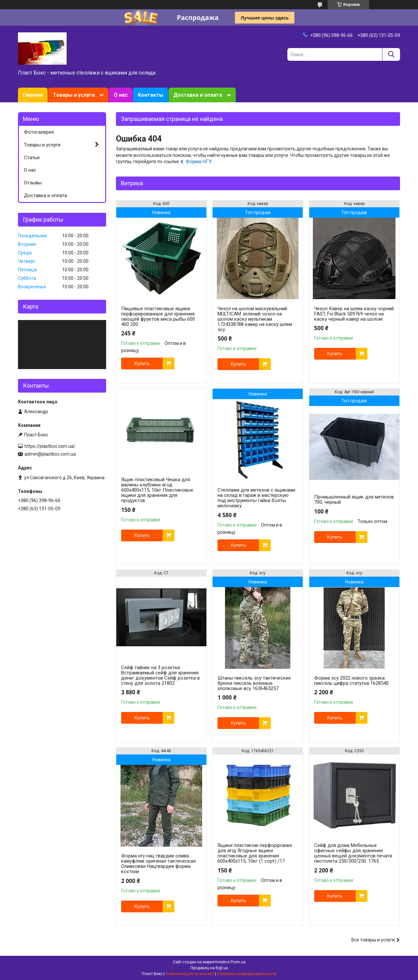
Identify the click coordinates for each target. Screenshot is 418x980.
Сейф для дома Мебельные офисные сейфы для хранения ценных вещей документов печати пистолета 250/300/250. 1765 (353, 853)
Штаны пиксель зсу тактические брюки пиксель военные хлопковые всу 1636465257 (254, 683)
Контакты (151, 95)
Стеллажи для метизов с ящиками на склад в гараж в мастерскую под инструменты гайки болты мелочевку (256, 498)
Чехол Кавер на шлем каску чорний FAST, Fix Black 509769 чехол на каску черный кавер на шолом (354, 314)
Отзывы (33, 183)
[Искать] (391, 54)
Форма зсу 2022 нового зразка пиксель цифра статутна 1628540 (351, 681)
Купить (142, 363)
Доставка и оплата (198, 95)
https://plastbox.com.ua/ (50, 446)
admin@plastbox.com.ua (50, 454)
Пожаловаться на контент (190, 974)
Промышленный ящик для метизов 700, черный (354, 499)
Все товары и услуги (373, 940)
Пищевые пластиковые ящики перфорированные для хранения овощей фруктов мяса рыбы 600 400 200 (158, 316)
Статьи (32, 158)
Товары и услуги (74, 95)
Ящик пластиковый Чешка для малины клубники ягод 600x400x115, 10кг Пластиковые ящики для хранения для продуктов (157, 490)
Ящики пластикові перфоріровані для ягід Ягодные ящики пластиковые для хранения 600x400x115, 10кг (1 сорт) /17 (255, 853)
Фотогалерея (39, 132)
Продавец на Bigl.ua (209, 968)
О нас (121, 95)
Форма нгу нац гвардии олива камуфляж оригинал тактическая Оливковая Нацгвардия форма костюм (158, 864)
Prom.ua (238, 962)
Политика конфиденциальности (247, 974)
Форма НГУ (199, 161)
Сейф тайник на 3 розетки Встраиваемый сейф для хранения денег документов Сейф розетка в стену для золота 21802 (161, 675)
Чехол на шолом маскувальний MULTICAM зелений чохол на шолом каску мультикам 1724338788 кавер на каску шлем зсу (255, 319)
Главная (33, 95)
